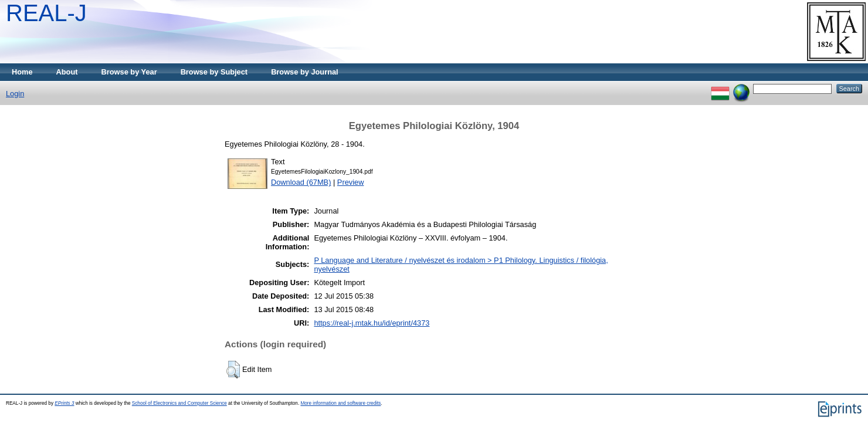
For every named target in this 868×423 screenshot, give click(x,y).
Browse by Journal (305, 72)
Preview (351, 182)
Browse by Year (129, 72)
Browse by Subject (214, 72)
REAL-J (46, 13)
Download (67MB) (301, 182)
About (67, 72)
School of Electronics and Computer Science (179, 403)
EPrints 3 (64, 403)
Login (15, 94)
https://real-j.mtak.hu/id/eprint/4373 (372, 323)
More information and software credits (340, 403)
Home (22, 72)
